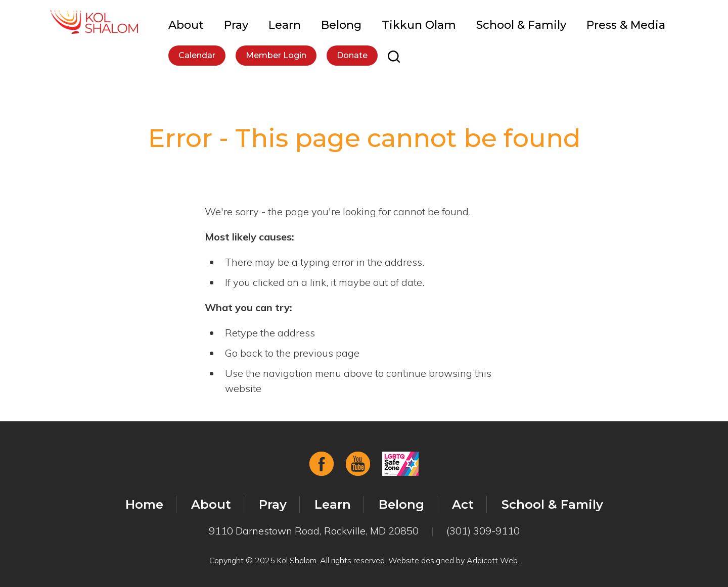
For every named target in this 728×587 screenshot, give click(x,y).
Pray (236, 25)
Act (463, 504)
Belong (341, 25)
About (186, 25)
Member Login (276, 55)
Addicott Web (492, 560)
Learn (285, 25)
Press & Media (626, 25)
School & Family (521, 25)
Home (144, 504)
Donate (352, 55)
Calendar (197, 55)
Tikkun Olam (419, 25)
